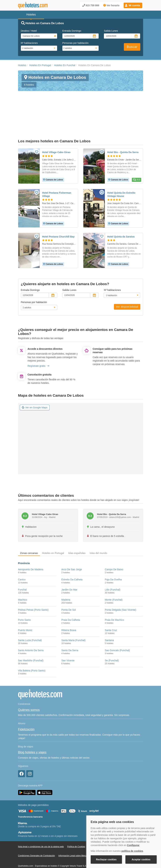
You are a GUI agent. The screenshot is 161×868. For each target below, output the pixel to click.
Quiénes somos (29, 692)
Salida (111, 31)
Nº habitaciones (29, 43)
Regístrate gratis (38, 348)
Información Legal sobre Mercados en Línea (79, 838)
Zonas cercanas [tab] (29, 535)
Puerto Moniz (25, 612)
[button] (133, 5)
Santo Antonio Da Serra (31, 633)
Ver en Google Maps (35, 390)
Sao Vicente (68, 643)
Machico (23, 582)
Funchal (22, 572)
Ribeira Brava (69, 612)
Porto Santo (24, 602)
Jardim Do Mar (69, 572)
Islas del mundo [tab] (98, 535)
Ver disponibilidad (127, 289)
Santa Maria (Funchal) (73, 623)
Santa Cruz (111, 612)
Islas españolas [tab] (77, 535)
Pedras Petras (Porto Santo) (33, 592)
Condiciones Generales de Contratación (37, 838)
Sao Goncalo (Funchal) (117, 633)
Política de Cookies (76, 829)
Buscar (132, 47)
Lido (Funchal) (113, 572)
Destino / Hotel (29, 31)
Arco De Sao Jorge (72, 552)
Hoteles (22, 65)
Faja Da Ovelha (113, 562)
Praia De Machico (114, 602)
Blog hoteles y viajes (32, 735)
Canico (22, 562)
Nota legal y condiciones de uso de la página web (41, 829)
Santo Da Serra (70, 633)
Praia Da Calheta (71, 602)
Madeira (66, 582)
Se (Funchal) (112, 643)
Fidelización (26, 712)
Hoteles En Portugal (40, 65)
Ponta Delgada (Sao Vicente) (120, 592)
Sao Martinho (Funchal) (31, 643)
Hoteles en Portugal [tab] (53, 535)
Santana (109, 623)
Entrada (72, 31)
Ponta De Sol (69, 592)
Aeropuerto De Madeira (31, 552)
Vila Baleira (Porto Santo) (32, 653)
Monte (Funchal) (114, 582)
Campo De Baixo (114, 552)
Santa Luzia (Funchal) (30, 623)
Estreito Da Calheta (72, 562)
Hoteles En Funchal (65, 65)
